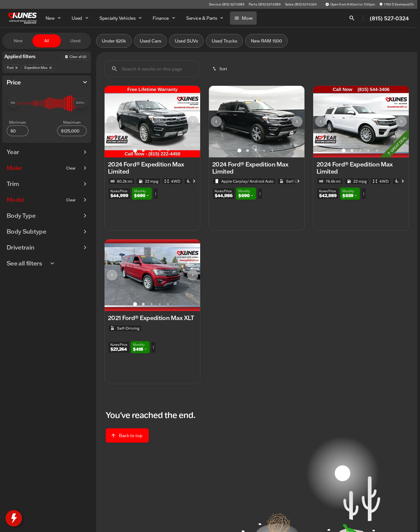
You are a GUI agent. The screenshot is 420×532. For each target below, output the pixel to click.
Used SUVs (186, 41)
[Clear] (71, 168)
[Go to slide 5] (168, 151)
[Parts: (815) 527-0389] (265, 4)
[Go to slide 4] (160, 151)
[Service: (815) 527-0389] (226, 4)
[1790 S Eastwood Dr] (397, 4)
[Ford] (13, 68)
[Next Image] (193, 121)
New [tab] (18, 41)
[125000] (72, 131)
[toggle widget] (14, 518)
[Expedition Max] (38, 68)
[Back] (75, 57)
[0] (18, 131)
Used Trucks (224, 41)
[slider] (13, 103)
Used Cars (150, 41)
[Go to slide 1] (135, 151)
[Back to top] (127, 435)
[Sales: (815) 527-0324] (301, 4)
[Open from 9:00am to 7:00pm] (350, 4)
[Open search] (352, 18)
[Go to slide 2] (143, 151)
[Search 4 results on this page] (152, 69)
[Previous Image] (112, 121)
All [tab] (47, 41)
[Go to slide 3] (152, 151)
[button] (112, 122)
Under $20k (114, 41)
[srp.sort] (220, 69)
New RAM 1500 (266, 41)
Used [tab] (75, 41)
